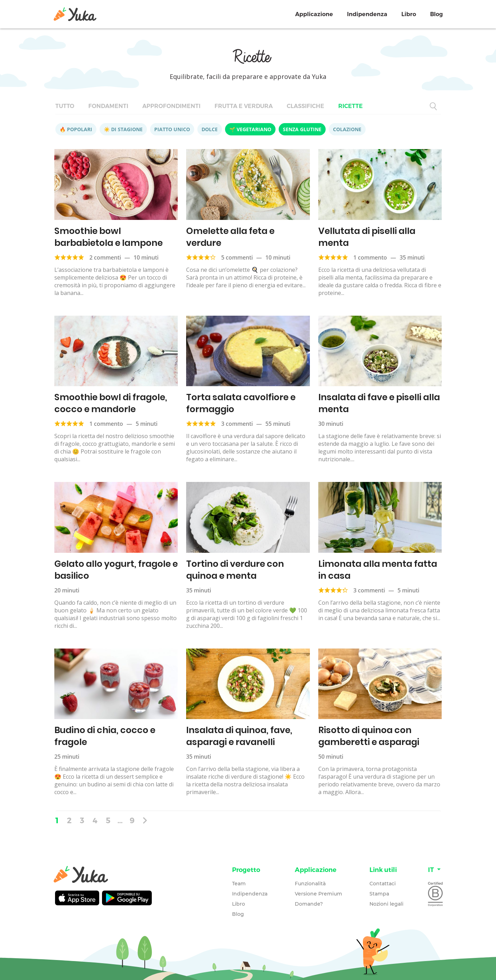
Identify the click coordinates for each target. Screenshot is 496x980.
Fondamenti (108, 106)
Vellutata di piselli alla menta (367, 237)
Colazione (347, 129)
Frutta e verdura (244, 106)
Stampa (379, 894)
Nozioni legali (386, 904)
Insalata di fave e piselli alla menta (379, 403)
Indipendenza (367, 14)
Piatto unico (172, 129)
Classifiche (305, 106)
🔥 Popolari (76, 129)
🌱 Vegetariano (250, 129)
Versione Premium (318, 894)
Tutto (65, 106)
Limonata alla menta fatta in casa (378, 570)
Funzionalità (310, 884)
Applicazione (314, 14)
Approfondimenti (171, 106)
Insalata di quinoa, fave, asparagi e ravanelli (239, 736)
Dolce (210, 129)
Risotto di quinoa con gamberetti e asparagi (369, 736)
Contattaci (383, 884)
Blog (436, 14)
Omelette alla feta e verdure (230, 237)
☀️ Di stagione (123, 129)
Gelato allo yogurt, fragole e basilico (116, 570)
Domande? (309, 904)
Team (239, 884)
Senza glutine (302, 129)
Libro (409, 14)
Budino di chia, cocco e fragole (105, 736)
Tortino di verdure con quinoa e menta (235, 570)
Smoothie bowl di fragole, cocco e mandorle (111, 403)
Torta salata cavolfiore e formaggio (241, 403)
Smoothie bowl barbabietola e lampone (108, 237)
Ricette (351, 106)
